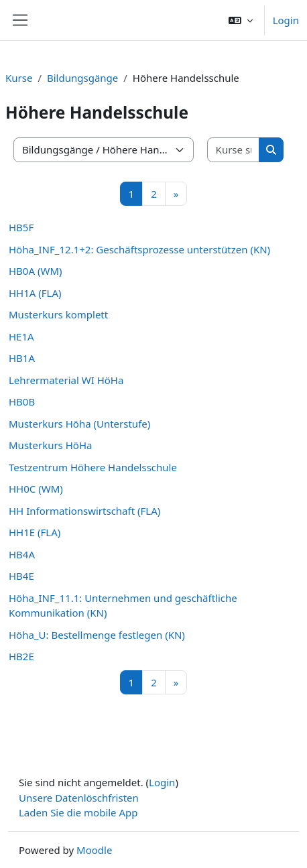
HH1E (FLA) (35, 532)
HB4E (21, 576)
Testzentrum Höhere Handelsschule (93, 467)
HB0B (22, 401)
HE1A (21, 336)
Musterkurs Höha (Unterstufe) (79, 424)
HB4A (22, 554)
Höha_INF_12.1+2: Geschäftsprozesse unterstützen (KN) (139, 249)
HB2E (21, 656)
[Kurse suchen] (234, 150)
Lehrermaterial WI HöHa (66, 380)
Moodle (94, 850)
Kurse (19, 78)
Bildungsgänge (82, 78)
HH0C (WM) (36, 489)
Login (286, 20)
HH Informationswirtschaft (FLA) (84, 511)
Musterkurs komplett (58, 314)
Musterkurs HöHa (50, 445)
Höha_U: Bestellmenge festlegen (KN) (97, 635)
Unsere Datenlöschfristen (79, 798)
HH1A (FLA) (35, 293)
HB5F (21, 227)
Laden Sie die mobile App (78, 812)
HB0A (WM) (36, 271)
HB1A (22, 358)
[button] (241, 20)
